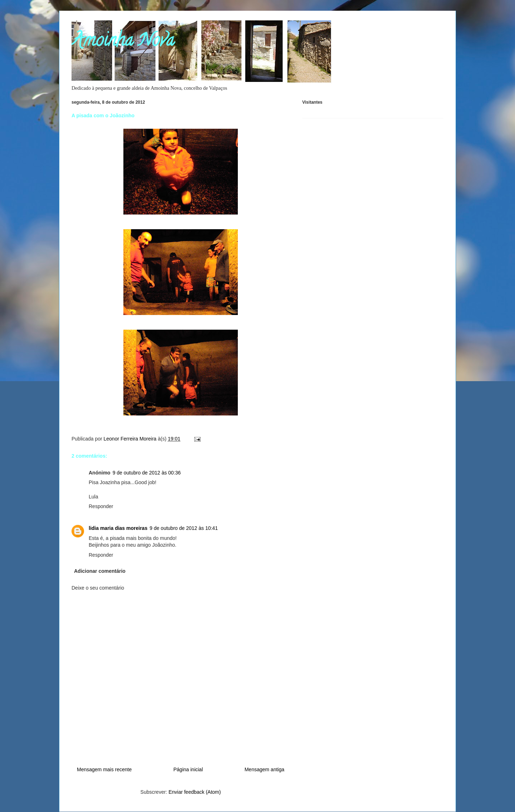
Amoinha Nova (123, 42)
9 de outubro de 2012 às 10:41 (184, 528)
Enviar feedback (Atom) (195, 792)
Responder (101, 506)
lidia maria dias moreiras (118, 528)
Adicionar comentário (100, 571)
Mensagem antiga (264, 769)
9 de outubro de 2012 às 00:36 (147, 473)
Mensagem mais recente (104, 769)
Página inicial (188, 769)
